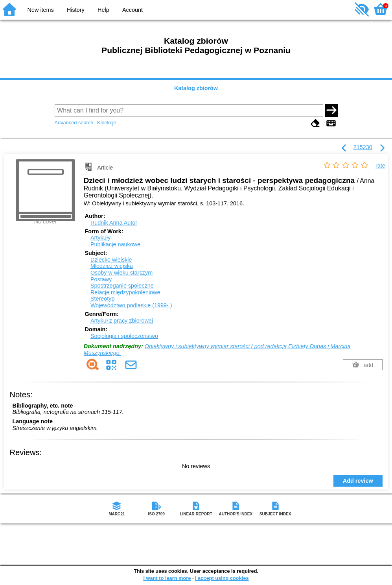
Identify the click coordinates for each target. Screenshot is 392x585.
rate (380, 166)
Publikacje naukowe (115, 244)
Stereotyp (103, 299)
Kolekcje (107, 123)
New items (41, 10)
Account (133, 10)
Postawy (101, 279)
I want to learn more (167, 578)
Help (103, 10)
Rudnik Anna (114, 223)
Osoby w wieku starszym (121, 273)
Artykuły (100, 238)
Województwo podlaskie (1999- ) (131, 305)
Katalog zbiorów (196, 88)
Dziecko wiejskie (111, 260)
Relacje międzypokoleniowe (125, 292)
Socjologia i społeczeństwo (124, 336)
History (76, 10)
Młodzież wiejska (112, 266)
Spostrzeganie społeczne (122, 286)
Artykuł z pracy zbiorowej (122, 321)
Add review (358, 481)
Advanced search (74, 123)
